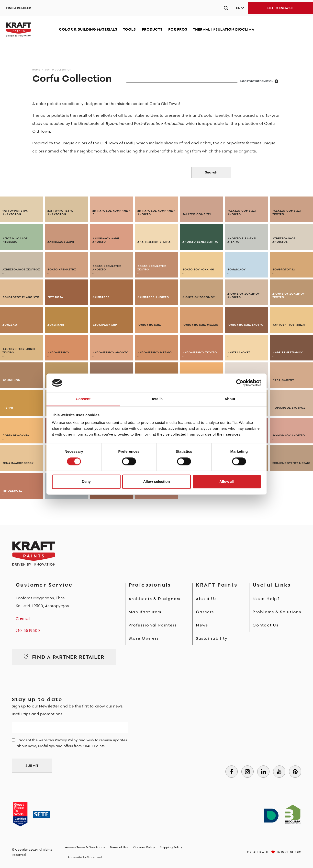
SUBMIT (32, 766)
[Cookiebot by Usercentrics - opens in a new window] (240, 383)
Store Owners (144, 638)
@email (23, 618)
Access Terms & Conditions (85, 847)
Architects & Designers (155, 599)
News (202, 625)
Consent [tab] (83, 399)
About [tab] (230, 399)
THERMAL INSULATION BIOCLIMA (224, 29)
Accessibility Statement (85, 857)
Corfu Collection (58, 70)
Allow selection (156, 482)
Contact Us (266, 625)
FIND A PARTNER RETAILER (64, 657)
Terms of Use (119, 847)
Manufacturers (145, 612)
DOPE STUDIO (291, 852)
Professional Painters (153, 625)
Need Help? (266, 599)
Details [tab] (156, 399)
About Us (206, 599)
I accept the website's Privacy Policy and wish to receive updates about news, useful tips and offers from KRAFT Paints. (72, 743)
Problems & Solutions (277, 612)
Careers (205, 612)
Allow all (227, 482)
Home (36, 70)
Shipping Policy (171, 847)
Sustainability (212, 638)
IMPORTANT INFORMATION (259, 81)
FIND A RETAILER (18, 8)
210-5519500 (28, 630)
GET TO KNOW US (280, 8)
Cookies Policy (144, 847)
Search (211, 172)
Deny (86, 482)
